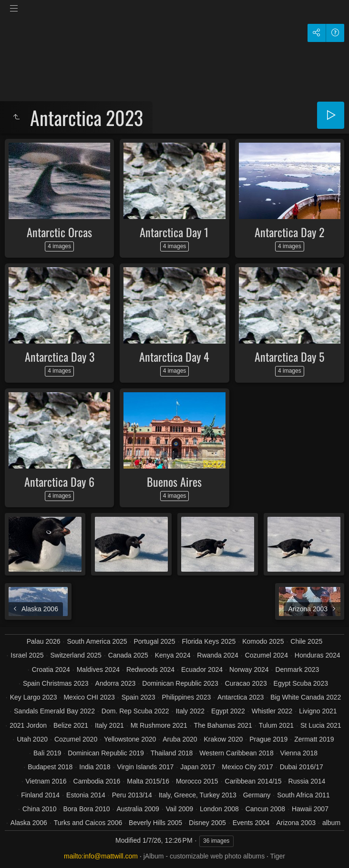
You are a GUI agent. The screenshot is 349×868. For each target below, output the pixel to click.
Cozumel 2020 (76, 739)
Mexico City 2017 (247, 767)
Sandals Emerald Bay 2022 (54, 711)
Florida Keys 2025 (209, 641)
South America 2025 (97, 641)
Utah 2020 (32, 739)
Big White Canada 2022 (306, 697)
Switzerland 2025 (76, 655)
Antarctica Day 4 (174, 356)
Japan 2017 (198, 767)
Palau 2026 (44, 641)
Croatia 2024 (51, 669)
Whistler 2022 (272, 711)
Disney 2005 (207, 823)
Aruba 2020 (180, 739)
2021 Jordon (28, 725)
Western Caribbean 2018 (236, 753)
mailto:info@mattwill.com (101, 856)
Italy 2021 (109, 725)
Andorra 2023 (116, 683)
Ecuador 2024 (202, 669)
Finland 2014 (40, 795)
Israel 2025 (27, 655)
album (331, 823)
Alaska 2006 (29, 823)
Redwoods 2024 (150, 669)
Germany (257, 795)
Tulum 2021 (276, 725)
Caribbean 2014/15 (253, 781)
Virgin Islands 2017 (146, 767)
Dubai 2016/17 (302, 767)
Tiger (278, 856)
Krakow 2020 (224, 739)
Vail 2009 (180, 809)
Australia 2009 (138, 809)
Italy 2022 (190, 711)
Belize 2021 (71, 725)
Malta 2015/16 (148, 781)
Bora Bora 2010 (86, 809)
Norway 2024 (249, 669)
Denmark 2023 (297, 669)
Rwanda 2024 (217, 655)
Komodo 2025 (263, 641)
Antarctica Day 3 (60, 356)
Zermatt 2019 (314, 739)
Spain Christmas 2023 (56, 683)
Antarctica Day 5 (289, 356)
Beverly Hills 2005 (155, 823)
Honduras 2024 (318, 655)
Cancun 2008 (265, 809)
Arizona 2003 (296, 823)
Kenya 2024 (173, 655)
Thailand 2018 (172, 753)
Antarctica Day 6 (59, 481)
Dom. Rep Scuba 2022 (135, 711)
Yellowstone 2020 (130, 739)
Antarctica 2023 (241, 697)
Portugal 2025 (154, 641)
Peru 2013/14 (132, 795)
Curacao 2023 (246, 683)
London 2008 (219, 809)
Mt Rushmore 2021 (159, 725)
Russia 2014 (307, 781)
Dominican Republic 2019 (106, 753)
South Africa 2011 (303, 795)
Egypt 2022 (228, 711)
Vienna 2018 (299, 753)
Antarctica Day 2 (289, 232)
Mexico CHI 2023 (89, 697)
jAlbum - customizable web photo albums (204, 856)
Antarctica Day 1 (174, 232)
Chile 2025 (306, 641)
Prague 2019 (268, 739)
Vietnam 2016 (46, 781)
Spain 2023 (139, 697)
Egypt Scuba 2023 (301, 683)
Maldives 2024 (98, 669)
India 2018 (95, 767)
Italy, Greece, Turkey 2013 (198, 795)
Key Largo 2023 (34, 697)
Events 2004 (251, 823)
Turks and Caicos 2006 (88, 823)
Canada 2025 (128, 655)
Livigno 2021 (318, 711)
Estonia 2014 (86, 795)
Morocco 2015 (197, 781)
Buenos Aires (174, 481)
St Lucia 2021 (321, 725)
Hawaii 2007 (310, 809)
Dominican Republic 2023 (180, 683)
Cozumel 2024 (267, 655)
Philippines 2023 (186, 697)
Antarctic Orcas (59, 232)
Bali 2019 (47, 753)
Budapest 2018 (50, 767)
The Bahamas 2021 (223, 725)
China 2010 (40, 809)
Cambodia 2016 (97, 781)
